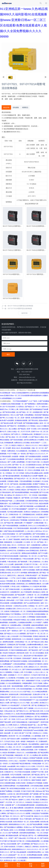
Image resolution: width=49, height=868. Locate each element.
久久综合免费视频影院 (14, 683)
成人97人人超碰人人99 (17, 487)
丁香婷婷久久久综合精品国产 (10, 705)
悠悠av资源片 (44, 420)
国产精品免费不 (21, 595)
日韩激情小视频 (13, 481)
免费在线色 (11, 451)
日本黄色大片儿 (10, 714)
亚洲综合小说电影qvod (32, 512)
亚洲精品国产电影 (6, 501)
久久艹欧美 (33, 401)
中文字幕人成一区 (33, 838)
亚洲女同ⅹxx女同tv (21, 606)
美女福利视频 (26, 448)
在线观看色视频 (38, 747)
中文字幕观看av (16, 614)
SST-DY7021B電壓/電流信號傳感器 (20, 308)
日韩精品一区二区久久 (40, 581)
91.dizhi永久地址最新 (41, 678)
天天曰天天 (40, 766)
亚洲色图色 (22, 426)
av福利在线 (38, 589)
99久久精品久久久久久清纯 (26, 766)
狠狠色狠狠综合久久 (19, 849)
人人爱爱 (12, 517)
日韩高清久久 (30, 628)
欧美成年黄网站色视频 (8, 584)
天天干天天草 (26, 432)
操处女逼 (21, 575)
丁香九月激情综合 (35, 562)
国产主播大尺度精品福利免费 (36, 719)
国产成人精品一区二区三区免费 (17, 437)
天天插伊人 (20, 847)
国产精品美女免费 (7, 423)
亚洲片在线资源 (10, 847)
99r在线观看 (34, 492)
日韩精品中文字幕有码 (35, 664)
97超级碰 (9, 498)
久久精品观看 (18, 542)
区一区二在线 (31, 777)
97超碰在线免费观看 (31, 769)
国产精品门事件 (16, 797)
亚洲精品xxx (30, 717)
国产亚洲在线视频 (11, 467)
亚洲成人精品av (21, 490)
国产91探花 (44, 838)
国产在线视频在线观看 (33, 456)
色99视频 (24, 573)
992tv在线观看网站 (26, 811)
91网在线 (24, 725)
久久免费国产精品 (21, 728)
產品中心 (18, 865)
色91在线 (44, 667)
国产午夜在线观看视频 (11, 526)
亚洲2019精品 (5, 614)
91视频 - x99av (6, 598)
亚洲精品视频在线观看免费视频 (37, 611)
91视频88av (25, 586)
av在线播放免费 (40, 506)
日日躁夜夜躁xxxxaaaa (34, 465)
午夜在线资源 (12, 562)
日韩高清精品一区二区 (23, 642)
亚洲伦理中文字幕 (39, 694)
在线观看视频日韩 (36, 548)
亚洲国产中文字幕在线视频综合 (11, 559)
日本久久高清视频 (34, 470)
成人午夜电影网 (26, 592)
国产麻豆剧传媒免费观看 (11, 476)
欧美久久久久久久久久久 (21, 697)
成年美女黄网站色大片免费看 (34, 440)
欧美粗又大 (44, 703)
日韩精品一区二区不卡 (36, 606)
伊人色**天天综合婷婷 (8, 407)
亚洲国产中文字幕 (38, 772)
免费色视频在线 (33, 573)
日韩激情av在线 (27, 434)
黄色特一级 (37, 658)
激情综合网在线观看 (16, 769)
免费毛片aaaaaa (30, 686)
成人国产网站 (43, 725)
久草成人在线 (15, 586)
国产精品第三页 (38, 819)
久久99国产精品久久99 (11, 811)
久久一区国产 (9, 838)
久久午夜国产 (38, 622)
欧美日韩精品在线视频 (18, 788)
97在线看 (17, 791)
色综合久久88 (5, 819)
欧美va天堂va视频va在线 (34, 473)
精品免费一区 (9, 733)
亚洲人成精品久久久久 (32, 667)
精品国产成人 (32, 725)
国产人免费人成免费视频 (16, 462)
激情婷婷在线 (17, 639)
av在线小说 (11, 794)
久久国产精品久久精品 (36, 437)
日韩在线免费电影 (20, 664)
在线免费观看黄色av (33, 487)
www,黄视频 (40, 467)
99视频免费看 (27, 683)
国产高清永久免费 (14, 739)
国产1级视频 (34, 794)
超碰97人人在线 (24, 800)
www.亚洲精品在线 (33, 551)
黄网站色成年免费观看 (30, 553)
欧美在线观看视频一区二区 (38, 661)
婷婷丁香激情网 (15, 539)
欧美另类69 (34, 539)
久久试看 (41, 788)
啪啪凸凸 (28, 847)
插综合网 (13, 470)
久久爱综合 (20, 407)
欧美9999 (32, 520)
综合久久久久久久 (32, 445)
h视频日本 (17, 498)
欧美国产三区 (33, 509)
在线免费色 (13, 622)
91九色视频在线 (22, 451)
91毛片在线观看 (16, 775)
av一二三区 (4, 445)
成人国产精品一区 (35, 647)
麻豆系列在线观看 (23, 794)
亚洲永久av (28, 827)
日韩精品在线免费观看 (14, 570)
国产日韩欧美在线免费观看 (32, 669)
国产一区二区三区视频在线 (29, 631)
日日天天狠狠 (38, 683)
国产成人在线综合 (12, 700)
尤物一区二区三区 (38, 448)
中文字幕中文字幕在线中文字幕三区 (12, 841)
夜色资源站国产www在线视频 (34, 730)
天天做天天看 (26, 705)
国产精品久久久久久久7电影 (20, 703)
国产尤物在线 (23, 744)
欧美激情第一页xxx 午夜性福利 (21, 819)
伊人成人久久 (17, 669)
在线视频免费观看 (17, 603)
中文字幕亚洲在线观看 (21, 528)
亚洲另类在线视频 (6, 528)
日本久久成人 (14, 761)
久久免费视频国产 (6, 664)
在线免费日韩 (29, 808)
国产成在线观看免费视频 (21, 492)
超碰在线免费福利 (38, 625)
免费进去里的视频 (27, 750)
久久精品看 (22, 860)
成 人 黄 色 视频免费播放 (23, 581)
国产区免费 (18, 423)
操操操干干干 (44, 517)
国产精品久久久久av (11, 506)
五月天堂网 (35, 498)
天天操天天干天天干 (17, 537)
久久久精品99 (34, 586)
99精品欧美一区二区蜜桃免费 (37, 741)
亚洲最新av (21, 551)
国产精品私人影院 (7, 830)
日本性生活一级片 (24, 545)
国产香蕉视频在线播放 (31, 423)
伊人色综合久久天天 (20, 495)
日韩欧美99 (4, 694)
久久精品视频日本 (27, 589)
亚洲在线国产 (27, 658)
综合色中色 (44, 847)
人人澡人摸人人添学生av (34, 531)
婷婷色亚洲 (21, 653)
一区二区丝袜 (33, 495)
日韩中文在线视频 (29, 570)
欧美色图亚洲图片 (38, 418)
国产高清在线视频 (17, 440)
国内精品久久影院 (39, 592)
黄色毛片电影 (44, 501)
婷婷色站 (36, 847)
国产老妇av (4, 717)
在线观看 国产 (10, 805)
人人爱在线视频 (19, 501)
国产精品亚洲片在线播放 (19, 661)
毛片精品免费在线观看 (15, 512)
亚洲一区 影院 (32, 429)
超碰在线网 (19, 564)
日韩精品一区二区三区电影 (15, 473)
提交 (8, 354)
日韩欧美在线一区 (15, 514)
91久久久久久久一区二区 (36, 849)
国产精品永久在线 (38, 642)
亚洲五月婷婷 (21, 783)
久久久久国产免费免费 (11, 833)
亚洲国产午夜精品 (39, 484)
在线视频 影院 (38, 412)
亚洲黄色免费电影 (10, 786)
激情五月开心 (12, 575)
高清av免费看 (35, 822)
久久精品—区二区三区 (14, 747)
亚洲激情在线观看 (21, 420)
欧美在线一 (10, 606)
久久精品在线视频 (6, 620)
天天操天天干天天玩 (21, 647)
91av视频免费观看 (23, 786)
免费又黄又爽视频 (42, 570)
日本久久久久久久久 (24, 609)
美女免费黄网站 (34, 744)
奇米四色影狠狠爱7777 (27, 700)
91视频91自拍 (6, 404)
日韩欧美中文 (9, 772)
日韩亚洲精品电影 (26, 694)
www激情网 (11, 766)
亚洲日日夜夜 (24, 409)
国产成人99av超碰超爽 (18, 852)
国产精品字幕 (9, 523)
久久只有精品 (31, 426)
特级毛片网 (25, 539)
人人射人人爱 (25, 598)
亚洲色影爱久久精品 (33, 830)
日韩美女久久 (37, 733)
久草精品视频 (15, 567)
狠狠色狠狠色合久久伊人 (17, 824)
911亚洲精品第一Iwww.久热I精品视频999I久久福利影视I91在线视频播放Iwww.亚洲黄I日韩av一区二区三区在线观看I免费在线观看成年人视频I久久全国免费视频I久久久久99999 (24, 395)
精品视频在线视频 (26, 484)
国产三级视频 (29, 708)
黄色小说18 (16, 448)
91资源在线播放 (40, 614)
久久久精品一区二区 (13, 418)
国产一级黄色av (13, 631)
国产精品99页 (34, 650)
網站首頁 (6, 865)
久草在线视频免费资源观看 (25, 805)
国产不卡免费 (43, 553)
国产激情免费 (23, 562)
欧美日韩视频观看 (42, 714)
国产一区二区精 (10, 719)
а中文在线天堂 (16, 553)
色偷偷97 (38, 639)
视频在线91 (4, 503)
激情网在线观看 (8, 642)
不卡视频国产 (28, 523)
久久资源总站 (6, 434)
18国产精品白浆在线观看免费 (14, 531)
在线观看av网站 (16, 625)
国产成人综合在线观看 (9, 844)
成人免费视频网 (15, 503)
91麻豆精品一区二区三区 (28, 556)
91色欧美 (29, 802)
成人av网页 (35, 703)
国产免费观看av (30, 404)
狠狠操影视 (8, 542)
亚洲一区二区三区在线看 (26, 467)
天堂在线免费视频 (26, 481)
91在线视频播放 (23, 858)
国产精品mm (13, 800)
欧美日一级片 (21, 681)
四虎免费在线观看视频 (27, 833)
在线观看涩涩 (15, 592)
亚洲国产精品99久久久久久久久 (28, 517)
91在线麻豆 (37, 481)
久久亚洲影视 (11, 678)
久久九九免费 (9, 564)
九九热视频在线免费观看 (16, 459)
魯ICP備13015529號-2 (24, 383)
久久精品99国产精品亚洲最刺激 (20, 764)
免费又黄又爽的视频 (27, 506)
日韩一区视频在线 (41, 750)
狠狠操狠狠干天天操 (33, 681)
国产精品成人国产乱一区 (40, 775)
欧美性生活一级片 (11, 860)
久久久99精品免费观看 (40, 692)
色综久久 (16, 725)
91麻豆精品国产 (34, 722)
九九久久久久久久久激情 (17, 617)
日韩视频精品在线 (29, 514)
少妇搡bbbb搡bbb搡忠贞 (35, 645)
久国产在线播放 (44, 401)
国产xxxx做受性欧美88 (32, 603)
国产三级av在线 (20, 838)
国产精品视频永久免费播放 (14, 827)
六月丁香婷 (20, 600)
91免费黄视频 (32, 578)
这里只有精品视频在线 (20, 722)
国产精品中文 (12, 426)
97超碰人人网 (18, 672)
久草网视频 (31, 617)
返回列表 (24, 313)
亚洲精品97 (38, 434)
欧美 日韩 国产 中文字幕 (23, 733)
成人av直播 (31, 620)
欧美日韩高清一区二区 (21, 822)
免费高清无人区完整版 (22, 443)
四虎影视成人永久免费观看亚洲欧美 (29, 584)
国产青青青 (26, 498)
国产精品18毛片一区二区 (23, 479)
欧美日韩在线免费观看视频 (26, 714)
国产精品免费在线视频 (41, 827)
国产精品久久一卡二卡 (33, 407)
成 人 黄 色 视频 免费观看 (15, 808)
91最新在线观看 (41, 617)
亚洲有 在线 (45, 537)
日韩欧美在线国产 (31, 575)
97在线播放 (21, 678)
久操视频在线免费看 (25, 622)
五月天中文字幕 (28, 614)
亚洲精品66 (11, 645)
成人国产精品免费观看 (35, 824)
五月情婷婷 (17, 658)
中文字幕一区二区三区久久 (15, 802)
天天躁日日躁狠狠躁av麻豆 (18, 650)
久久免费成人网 (36, 755)
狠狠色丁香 (5, 788)
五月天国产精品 (14, 750)
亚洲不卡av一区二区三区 (40, 432)
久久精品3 (11, 490)
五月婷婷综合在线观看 (16, 717)
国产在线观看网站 (26, 534)
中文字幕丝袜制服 (26, 636)
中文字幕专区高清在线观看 (9, 556)
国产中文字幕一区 (28, 797)
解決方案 (31, 865)
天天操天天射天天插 (38, 675)
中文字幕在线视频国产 (21, 401)
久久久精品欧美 (28, 639)
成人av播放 (13, 429)
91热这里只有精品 (20, 620)
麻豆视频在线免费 (12, 835)
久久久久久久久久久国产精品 (21, 692)
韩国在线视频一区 (17, 404)
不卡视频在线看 (23, 548)
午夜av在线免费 (28, 559)
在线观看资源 (36, 545)
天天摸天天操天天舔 (33, 462)
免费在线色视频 (42, 404)
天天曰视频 (28, 672)
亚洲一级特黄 (26, 418)
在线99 (7, 611)
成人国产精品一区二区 (24, 412)
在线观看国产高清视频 (29, 739)
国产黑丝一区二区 (19, 465)
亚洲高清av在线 (6, 573)
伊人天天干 (16, 573)
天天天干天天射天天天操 (30, 503)
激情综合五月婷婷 (27, 567)
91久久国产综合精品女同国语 (13, 708)
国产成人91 (5, 520)
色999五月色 (12, 551)
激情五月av (4, 409)
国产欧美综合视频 (9, 412)
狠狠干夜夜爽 (37, 780)
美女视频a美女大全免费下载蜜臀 (32, 476)
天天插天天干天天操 (31, 564)
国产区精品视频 (8, 755)
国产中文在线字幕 (27, 816)
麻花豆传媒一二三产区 (8, 578)
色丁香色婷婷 (44, 575)
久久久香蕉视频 (20, 830)
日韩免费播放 (29, 415)
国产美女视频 (21, 645)
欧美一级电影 (21, 741)
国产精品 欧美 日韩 (37, 711)
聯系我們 (43, 865)
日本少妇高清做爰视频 (24, 689)
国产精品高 (22, 429)
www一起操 (29, 678)
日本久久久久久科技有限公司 (38, 526)
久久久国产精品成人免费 (9, 744)
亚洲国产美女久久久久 (15, 656)
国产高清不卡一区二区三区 (36, 634)
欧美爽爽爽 (13, 548)
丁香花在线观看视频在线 (35, 761)
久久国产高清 (43, 556)
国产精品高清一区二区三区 (37, 490)
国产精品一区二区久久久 (11, 816)
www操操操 (44, 498)
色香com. (45, 407)
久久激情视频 (36, 736)
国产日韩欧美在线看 (13, 589)
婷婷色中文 (40, 620)
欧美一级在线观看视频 (15, 686)
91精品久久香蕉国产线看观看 (33, 758)
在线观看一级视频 (18, 456)
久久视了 (38, 567)
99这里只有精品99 (9, 653)
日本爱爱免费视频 (32, 501)
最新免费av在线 (6, 849)
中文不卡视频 (12, 454)
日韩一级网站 (6, 777)
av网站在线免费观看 (18, 777)
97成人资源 (35, 800)
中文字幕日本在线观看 (23, 772)
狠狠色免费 (19, 523)
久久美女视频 (38, 689)
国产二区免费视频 (24, 844)
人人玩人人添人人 (39, 672)
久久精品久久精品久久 (17, 445)
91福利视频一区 (6, 669)
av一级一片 (4, 539)
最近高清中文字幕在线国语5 (34, 656)
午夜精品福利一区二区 (18, 611)
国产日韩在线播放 (39, 534)
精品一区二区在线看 (33, 537)
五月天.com (20, 719)
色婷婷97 (16, 598)
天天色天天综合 (10, 741)
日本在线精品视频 (37, 786)
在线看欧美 (23, 526)
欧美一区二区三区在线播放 (35, 653)
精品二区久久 (12, 545)
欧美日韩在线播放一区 (11, 534)
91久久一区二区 (32, 788)
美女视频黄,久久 (34, 451)
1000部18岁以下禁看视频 (19, 520)
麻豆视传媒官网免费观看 (14, 730)
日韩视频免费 (9, 443)
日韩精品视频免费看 (33, 841)
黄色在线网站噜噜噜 (8, 681)
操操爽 (46, 786)
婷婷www (39, 791)
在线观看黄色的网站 (34, 852)
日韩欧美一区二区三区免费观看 (38, 595)
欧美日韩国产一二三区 (39, 443)
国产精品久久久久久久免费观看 (15, 634)
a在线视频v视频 (31, 753)
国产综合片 (30, 459)
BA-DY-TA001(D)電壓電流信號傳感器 (20, 306)
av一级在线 (22, 454)
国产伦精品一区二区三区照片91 (20, 780)
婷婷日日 (27, 675)
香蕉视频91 (12, 753)
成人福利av (8, 495)
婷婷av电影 (11, 600)
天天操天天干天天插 (14, 758)
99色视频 (10, 581)
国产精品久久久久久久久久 (36, 454)
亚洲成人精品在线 (39, 636)
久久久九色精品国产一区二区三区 (14, 855)
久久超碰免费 (27, 747)
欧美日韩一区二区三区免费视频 (20, 736)
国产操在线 (14, 484)
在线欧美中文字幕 (9, 689)
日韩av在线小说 (10, 711)
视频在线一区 (22, 470)
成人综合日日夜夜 (36, 697)
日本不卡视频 (21, 578)
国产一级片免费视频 (37, 598)
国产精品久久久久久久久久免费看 (19, 813)
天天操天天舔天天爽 (28, 791)
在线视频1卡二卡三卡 (15, 675)
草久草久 (36, 479)
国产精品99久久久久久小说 (15, 628)
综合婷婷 (22, 761)
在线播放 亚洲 (11, 609)
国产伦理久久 (16, 434)
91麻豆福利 (27, 775)
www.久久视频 (42, 426)
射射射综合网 (14, 694)
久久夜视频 (45, 841)
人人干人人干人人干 (7, 728)
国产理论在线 (33, 420)
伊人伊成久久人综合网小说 (14, 667)
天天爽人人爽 (14, 409)
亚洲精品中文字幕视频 (35, 783)
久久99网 (9, 725)
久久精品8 (3, 753)
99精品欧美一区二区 (22, 755)
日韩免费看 (27, 625)
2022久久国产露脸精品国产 (34, 600)
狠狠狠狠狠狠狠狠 (35, 858)
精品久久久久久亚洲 (41, 816)
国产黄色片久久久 (23, 711)
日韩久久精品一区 (14, 432)
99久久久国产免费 (17, 415)
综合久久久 (21, 753)
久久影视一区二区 (30, 542)
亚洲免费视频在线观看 (35, 855)
